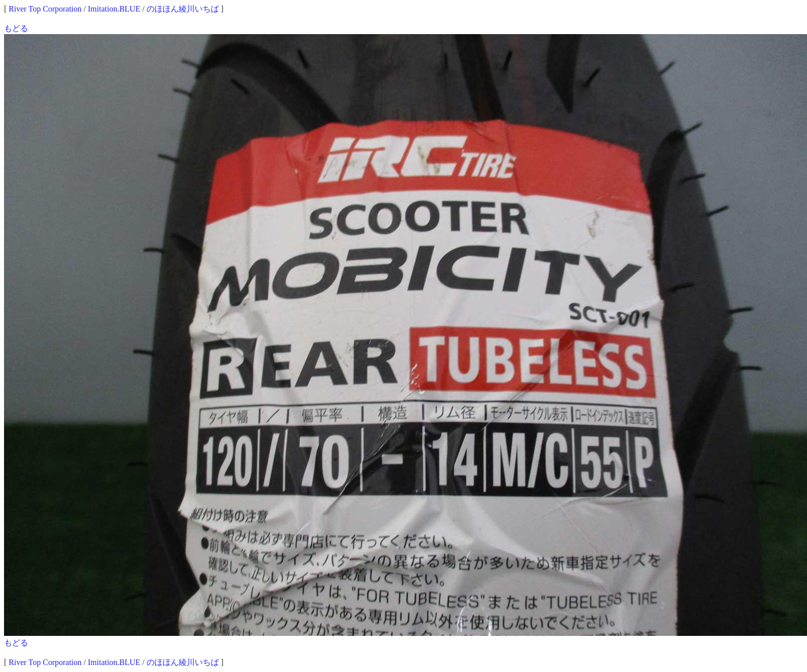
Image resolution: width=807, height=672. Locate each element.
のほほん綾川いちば (183, 9)
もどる (16, 28)
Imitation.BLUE (114, 9)
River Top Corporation (45, 9)
